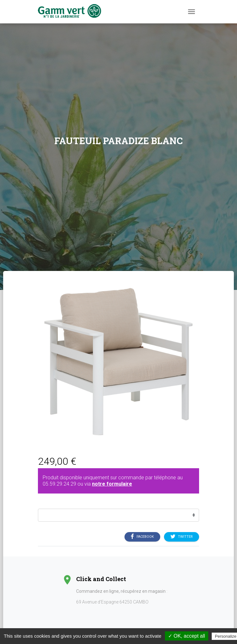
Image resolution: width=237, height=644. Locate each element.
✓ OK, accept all (187, 636)
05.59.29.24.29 (59, 484)
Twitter (182, 537)
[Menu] (191, 12)
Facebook (142, 537)
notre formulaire (112, 484)
